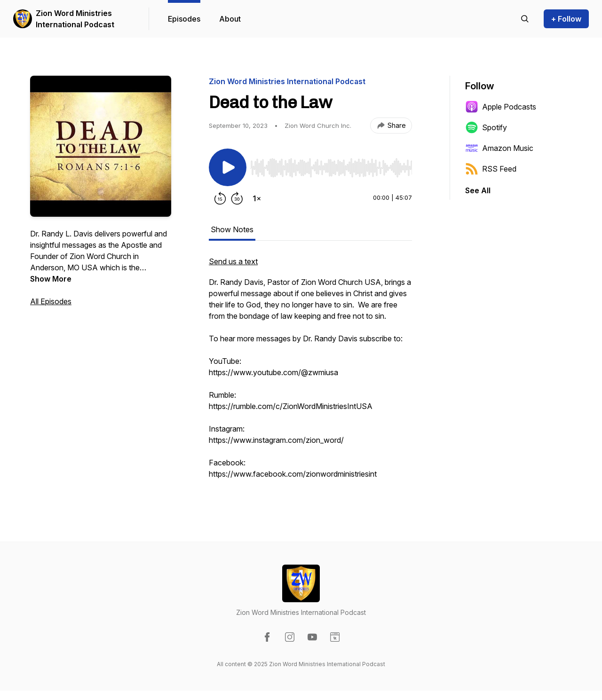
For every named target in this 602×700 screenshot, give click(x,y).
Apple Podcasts (501, 107)
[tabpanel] (310, 372)
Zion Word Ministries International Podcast (75, 19)
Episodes (184, 19)
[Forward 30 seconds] (237, 198)
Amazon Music (499, 148)
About (230, 19)
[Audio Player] (331, 165)
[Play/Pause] (228, 167)
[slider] (331, 168)
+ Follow (566, 19)
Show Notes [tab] (232, 229)
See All (478, 190)
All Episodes (51, 301)
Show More (51, 279)
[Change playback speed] (257, 198)
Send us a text (233, 261)
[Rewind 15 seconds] (220, 198)
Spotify (486, 127)
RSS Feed (491, 169)
